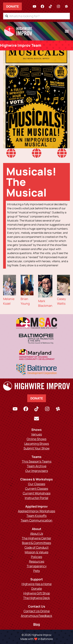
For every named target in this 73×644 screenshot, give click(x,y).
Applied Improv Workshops (36, 511)
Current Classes (37, 489)
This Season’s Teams (37, 461)
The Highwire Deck (36, 598)
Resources (37, 561)
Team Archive (37, 466)
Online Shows (36, 439)
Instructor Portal (36, 498)
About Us (37, 534)
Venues (36, 434)
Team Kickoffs (36, 516)
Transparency (37, 566)
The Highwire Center (36, 538)
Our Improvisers (37, 471)
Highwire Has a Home (37, 584)
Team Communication (36, 520)
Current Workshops (37, 493)
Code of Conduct (36, 547)
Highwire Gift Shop (37, 593)
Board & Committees (36, 543)
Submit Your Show (36, 448)
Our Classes (37, 484)
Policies (36, 557)
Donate (12, 6)
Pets (36, 571)
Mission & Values (36, 552)
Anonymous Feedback (36, 616)
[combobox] (36, 16)
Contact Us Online (37, 611)
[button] (67, 31)
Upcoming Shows (36, 444)
